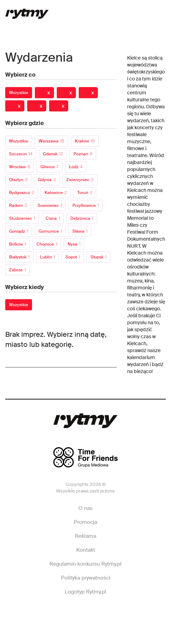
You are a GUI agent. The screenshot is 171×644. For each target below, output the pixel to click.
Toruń (85, 193)
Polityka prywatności (86, 578)
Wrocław (20, 167)
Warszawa (52, 141)
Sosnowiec (50, 205)
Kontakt (86, 550)
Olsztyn (18, 180)
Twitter (117, 613)
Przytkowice (86, 205)
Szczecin (21, 154)
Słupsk (99, 257)
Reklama (85, 536)
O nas (85, 508)
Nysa (74, 244)
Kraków (85, 141)
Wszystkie (19, 93)
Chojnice (47, 244)
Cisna (53, 218)
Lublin (48, 257)
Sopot (73, 257)
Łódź (76, 167)
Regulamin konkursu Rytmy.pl (85, 564)
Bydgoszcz (22, 193)
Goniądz (19, 231)
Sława (80, 231)
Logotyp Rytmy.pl (85, 592)
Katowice (56, 193)
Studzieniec (22, 218)
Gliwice (49, 167)
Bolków (18, 244)
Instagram (85, 613)
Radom (18, 205)
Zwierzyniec (80, 180)
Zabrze (17, 270)
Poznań (83, 154)
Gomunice (50, 231)
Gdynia (47, 180)
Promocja (85, 522)
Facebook (53, 613)
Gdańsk (53, 154)
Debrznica (82, 218)
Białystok (19, 257)
